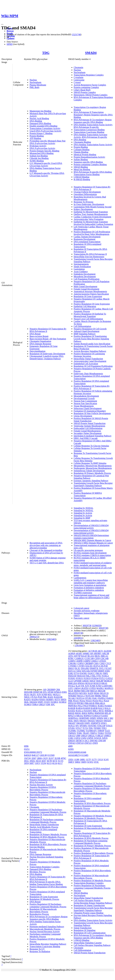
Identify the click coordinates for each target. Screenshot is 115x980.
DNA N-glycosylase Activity (42, 148)
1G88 (77, 760)
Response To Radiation (40, 951)
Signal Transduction (83, 928)
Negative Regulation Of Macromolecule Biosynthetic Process (47, 793)
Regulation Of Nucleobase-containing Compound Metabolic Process (46, 821)
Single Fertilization (82, 267)
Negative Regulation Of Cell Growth (90, 329)
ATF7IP (77, 656)
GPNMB (77, 681)
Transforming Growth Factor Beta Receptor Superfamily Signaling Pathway (93, 484)
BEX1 (98, 656)
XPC (53, 704)
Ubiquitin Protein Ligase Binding (89, 913)
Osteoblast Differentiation (85, 194)
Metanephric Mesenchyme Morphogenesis (93, 466)
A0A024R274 (74, 755)
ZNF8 (95, 743)
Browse (10, 31)
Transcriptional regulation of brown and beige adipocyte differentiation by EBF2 (92, 596)
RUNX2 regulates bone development (90, 553)
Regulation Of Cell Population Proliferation (93, 366)
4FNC (64, 758)
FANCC (91, 673)
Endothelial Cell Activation (86, 364)
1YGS (100, 760)
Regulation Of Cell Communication (90, 933)
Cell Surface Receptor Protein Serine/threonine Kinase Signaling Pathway (93, 902)
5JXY (37, 763)
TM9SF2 (72, 733)
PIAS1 (76, 701)
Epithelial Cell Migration (85, 306)
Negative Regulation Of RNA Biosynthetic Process (43, 788)
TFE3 (104, 728)
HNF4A (81, 683)
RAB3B (94, 708)
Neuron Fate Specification (85, 403)
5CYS (60, 761)
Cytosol (77, 82)
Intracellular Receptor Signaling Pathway (48, 944)
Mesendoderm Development (86, 396)
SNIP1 (40, 702)
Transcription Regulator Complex (89, 75)
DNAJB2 (85, 668)
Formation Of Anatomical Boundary (90, 411)
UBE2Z (100, 736)
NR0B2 (98, 696)
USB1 (71, 738)
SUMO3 (28, 704)
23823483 (51, 639)
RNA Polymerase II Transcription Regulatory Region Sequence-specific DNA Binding (93, 115)
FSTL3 (102, 678)
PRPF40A (73, 706)
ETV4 (77, 673)
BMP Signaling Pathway (85, 334)
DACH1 (89, 666)
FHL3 (94, 676)
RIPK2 (91, 713)
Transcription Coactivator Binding (89, 132)
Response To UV (37, 949)
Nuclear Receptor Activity (41, 785)
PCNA (34, 697)
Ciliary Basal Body (82, 90)
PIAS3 (89, 701)
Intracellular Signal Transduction (88, 359)
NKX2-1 (57, 695)
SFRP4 (100, 718)
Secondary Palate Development (88, 433)
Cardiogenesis (80, 578)
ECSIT (108, 668)
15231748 (76, 35)
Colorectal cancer (82, 608)
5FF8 (26, 763)
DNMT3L (94, 668)
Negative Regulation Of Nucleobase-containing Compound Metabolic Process (48, 811)
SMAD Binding (81, 167)
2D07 (34, 758)
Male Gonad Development (86, 286)
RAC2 (101, 708)
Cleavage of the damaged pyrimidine (46, 550)
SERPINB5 (84, 718)
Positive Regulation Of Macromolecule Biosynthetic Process (91, 877)
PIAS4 (95, 701)
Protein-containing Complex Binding (90, 164)
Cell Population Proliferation (87, 279)
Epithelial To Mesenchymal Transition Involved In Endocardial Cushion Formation (93, 223)
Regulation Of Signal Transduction (89, 905)
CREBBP (51, 690)
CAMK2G (79, 658)
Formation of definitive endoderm (89, 588)
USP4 (84, 738)
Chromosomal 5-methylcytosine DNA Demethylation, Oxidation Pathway (47, 357)
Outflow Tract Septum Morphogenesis (91, 214)
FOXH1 (72, 678)
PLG (101, 701)
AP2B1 (79, 653)
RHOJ (85, 713)
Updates (11, 38)
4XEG (32, 761)
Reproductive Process (39, 914)
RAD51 (27, 699)
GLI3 (71, 681)
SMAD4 (91, 53)
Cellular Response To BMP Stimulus (90, 463)
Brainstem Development (85, 239)
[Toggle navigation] (2, 24)
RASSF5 (88, 711)
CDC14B (104, 658)
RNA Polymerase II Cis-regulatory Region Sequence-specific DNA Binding (93, 121)
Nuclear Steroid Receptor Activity (45, 932)
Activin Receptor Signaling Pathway (90, 351)
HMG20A (73, 683)
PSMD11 (93, 706)
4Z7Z (55, 761)
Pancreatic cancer (82, 618)
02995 (71, 749)
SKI (111, 718)
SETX (57, 699)
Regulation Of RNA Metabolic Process (47, 837)
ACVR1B (93, 651)
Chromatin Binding (82, 142)
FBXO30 (72, 676)
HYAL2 (72, 686)
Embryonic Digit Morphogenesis (88, 374)
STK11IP (101, 726)
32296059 (96, 626)
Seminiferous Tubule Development (89, 471)
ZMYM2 (94, 741)
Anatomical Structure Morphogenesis (90, 291)
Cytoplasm (79, 77)
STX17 (79, 728)
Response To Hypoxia (84, 202)
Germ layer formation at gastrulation (90, 585)
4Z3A (38, 761)
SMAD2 (91, 721)
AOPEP (72, 653)
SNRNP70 (96, 723)
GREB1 (85, 681)
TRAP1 (86, 733)
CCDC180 (89, 658)
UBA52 (72, 736)
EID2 (79, 671)
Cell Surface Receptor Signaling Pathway (92, 945)
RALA (107, 708)
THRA (35, 704)
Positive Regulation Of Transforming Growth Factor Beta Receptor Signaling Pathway (91, 339)
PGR (40, 697)
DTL (45, 692)
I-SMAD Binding (82, 177)
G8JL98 (43, 755)
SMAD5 (107, 721)
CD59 (97, 658)
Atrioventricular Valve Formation (89, 219)
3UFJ (45, 758)
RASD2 (72, 711)
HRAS (104, 683)
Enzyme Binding (37, 847)
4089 (70, 746)
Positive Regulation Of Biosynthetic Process (93, 853)
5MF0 (84, 762)
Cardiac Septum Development (87, 237)
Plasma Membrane (38, 85)
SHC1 (106, 718)
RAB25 (109, 706)
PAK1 (95, 698)
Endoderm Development (85, 274)
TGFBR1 (72, 731)
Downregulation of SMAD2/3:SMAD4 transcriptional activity (91, 527)
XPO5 (105, 738)
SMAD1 (83, 721)
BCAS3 (91, 656)
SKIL (26, 702)
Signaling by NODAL (84, 508)
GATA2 (109, 678)
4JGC (27, 761)
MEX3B (102, 691)
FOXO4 (95, 678)
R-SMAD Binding (82, 179)
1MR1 (82, 760)
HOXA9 (89, 683)
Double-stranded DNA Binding (43, 126)
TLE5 (107, 731)
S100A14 (96, 716)
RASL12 (80, 711)
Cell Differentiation (82, 326)
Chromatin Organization (40, 341)
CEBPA (72, 661)
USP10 (77, 738)
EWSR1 (83, 673)
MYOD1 (83, 693)
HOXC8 (97, 683)
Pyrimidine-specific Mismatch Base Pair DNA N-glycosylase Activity (48, 142)
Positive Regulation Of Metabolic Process (92, 881)
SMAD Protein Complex (85, 92)
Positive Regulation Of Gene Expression (92, 304)
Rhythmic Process (38, 872)
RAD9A (35, 699)
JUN (39, 695)
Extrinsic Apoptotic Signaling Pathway (91, 481)
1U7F (88, 760)
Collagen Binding (82, 150)
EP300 (51, 692)
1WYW (27, 758)
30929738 (87, 626)
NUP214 (80, 698)
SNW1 (104, 723)
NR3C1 (27, 697)
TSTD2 (108, 733)
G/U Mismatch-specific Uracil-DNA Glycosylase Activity (46, 164)
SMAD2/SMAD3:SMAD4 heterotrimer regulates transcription (91, 537)
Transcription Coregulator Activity (45, 128)
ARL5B (105, 653)
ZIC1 (87, 741)
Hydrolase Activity (38, 146)
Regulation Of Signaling (85, 930)
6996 (26, 746)
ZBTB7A (80, 741)
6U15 (49, 763)
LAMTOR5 (107, 686)
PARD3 (110, 698)
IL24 (78, 686)
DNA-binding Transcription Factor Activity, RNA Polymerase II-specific (93, 126)
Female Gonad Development (87, 289)
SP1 (77, 726)
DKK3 (71, 668)
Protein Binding (37, 136)
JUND (98, 686)
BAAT (84, 656)
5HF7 (32, 763)
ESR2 (71, 673)
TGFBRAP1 (91, 731)
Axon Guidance (81, 272)
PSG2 (80, 706)
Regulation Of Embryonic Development (47, 354)
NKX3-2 (81, 696)
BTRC (71, 658)
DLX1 (77, 668)
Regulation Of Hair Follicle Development (92, 413)
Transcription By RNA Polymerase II (90, 254)
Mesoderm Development (85, 276)
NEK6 (96, 693)
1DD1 (71, 760)
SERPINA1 (73, 718)
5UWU (90, 762)
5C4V (106, 760)
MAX (71, 691)
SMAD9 (80, 723)
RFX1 (101, 711)
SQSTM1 (92, 726)
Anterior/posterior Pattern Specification (91, 294)
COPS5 (81, 663)
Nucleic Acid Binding (39, 118)
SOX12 (72, 726)
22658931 (78, 638)
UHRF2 (107, 736)
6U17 (60, 763)
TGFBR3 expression (83, 593)
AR (44, 690)
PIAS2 (82, 701)
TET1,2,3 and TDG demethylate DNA (47, 563)
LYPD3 (92, 688)
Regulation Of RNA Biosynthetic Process (48, 844)
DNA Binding (36, 121)
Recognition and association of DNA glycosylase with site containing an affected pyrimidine (46, 545)
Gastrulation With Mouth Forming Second (93, 207)
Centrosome (79, 80)
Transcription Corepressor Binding (89, 130)
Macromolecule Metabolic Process (45, 929)
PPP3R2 (80, 703)
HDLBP (100, 681)
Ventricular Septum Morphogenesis (90, 426)
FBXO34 (81, 676)
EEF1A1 (72, 671)
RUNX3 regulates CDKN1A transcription (92, 555)
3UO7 (51, 758)
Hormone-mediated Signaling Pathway (47, 927)
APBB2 (86, 653)
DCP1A (97, 666)
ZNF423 (72, 743)
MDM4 (77, 691)
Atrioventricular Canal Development (90, 361)
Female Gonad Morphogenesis (87, 431)
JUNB (44, 695)
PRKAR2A (100, 703)
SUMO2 (63, 702)
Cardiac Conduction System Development (92, 217)
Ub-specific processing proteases (88, 550)
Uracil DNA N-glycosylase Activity (45, 131)
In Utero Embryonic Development (89, 204)
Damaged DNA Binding (40, 123)
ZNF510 (80, 743)
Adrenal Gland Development (87, 331)
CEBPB (79, 661)
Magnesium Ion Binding (40, 111)
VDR (48, 704)
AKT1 (100, 651)
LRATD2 (85, 688)
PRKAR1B (89, 703)
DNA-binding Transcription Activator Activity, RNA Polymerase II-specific (91, 136)
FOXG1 (105, 676)
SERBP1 (50, 699)
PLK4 (106, 701)
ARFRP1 (97, 653)
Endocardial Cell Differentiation (88, 428)
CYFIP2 (81, 666)
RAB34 (79, 708)
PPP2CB (72, 703)
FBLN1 (99, 673)
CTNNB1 (72, 666)
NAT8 (90, 693)
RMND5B (99, 713)
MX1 (50, 695)
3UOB (57, 758)
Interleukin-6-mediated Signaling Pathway (93, 436)
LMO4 (77, 688)
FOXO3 (87, 678)
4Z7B (49, 761)
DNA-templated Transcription (87, 242)
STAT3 (47, 702)
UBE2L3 (92, 736)
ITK (82, 686)
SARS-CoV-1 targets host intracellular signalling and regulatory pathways (91, 581)
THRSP (101, 731)
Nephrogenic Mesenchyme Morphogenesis (93, 468)
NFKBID (72, 696)
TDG (46, 53)
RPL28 (108, 713)
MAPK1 (100, 688)
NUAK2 (72, 698)
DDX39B (28, 692)
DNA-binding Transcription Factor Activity (93, 145)
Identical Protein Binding (85, 155)
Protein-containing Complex (86, 87)
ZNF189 (102, 741)
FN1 (99, 676)
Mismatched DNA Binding (42, 153)
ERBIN (101, 671)
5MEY (71, 762)
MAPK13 (109, 688)
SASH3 (105, 716)
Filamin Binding (81, 152)
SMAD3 (99, 721)
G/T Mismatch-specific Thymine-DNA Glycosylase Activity (47, 174)
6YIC (97, 762)
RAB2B (72, 708)
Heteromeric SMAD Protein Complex (91, 95)
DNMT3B (38, 692)
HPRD (10, 44)
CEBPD (87, 661)
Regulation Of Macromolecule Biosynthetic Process (43, 910)
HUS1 (27, 695)
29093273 (34, 637)
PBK (70, 701)
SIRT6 (63, 699)
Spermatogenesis (81, 264)
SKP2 (76, 721)
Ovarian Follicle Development (87, 192)
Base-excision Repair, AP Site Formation (48, 339)
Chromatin (78, 67)
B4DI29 (28, 755)
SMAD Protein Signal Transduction (90, 423)
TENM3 (97, 728)
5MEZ (78, 762)
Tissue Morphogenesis (84, 406)
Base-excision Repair (39, 336)
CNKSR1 (72, 663)
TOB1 (79, 733)
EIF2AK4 (86, 671)
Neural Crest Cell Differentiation (88, 319)
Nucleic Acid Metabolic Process (44, 827)
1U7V (94, 760)
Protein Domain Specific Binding (44, 151)
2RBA (40, 758)
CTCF (108, 663)
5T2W (43, 763)
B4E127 (35, 755)
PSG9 (86, 706)
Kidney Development (83, 209)
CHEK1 (94, 661)
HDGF (93, 681)
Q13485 (85, 755)
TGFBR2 (81, 731)
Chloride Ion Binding (39, 158)
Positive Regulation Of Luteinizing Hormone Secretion (89, 355)
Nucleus (33, 80)
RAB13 (101, 706)
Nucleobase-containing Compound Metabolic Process (45, 935)
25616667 (79, 645)
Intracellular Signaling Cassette (88, 943)
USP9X (90, 738)
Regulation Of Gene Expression (88, 296)
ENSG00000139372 (33, 752)
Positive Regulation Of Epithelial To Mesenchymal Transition (90, 315)
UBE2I (42, 704)
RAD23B (58, 697)
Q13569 (51, 755)
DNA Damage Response (40, 344)
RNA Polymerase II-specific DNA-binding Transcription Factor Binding (93, 173)
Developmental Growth (84, 398)
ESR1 (64, 692)
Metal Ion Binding (82, 169)
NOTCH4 (90, 696)
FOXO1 (79, 678)
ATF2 (71, 656)
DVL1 (102, 668)
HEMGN (108, 681)
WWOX (98, 738)
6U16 (55, 763)
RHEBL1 (109, 711)
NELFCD (104, 693)
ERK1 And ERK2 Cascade (86, 438)
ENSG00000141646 (77, 752)
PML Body (35, 87)
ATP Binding (35, 138)
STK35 (109, 726)
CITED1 (102, 661)
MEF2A (94, 691)
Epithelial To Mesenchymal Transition (91, 212)
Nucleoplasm (35, 82)
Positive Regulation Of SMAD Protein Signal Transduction (91, 420)
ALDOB (107, 651)
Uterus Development (83, 416)
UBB (78, 736)
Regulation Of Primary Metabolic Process (92, 473)
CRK (58, 690)
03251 (27, 749)
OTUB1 (88, 698)
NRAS (105, 696)
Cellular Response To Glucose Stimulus (91, 446)
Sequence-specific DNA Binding (88, 162)
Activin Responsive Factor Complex (90, 85)
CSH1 (96, 663)
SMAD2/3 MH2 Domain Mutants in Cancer (93, 543)
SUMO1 (55, 702)
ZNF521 (88, 743)
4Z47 (44, 761)
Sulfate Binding (81, 160)
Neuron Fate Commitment (85, 401)
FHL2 (88, 676)
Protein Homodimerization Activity (90, 157)
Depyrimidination (37, 351)
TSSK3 (101, 733)
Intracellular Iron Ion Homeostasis (89, 257)
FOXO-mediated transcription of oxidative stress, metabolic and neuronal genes (93, 564)
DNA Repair (35, 334)
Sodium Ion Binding (39, 156)
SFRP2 (93, 718)
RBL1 (95, 711)
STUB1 (72, 728)
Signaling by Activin (83, 513)
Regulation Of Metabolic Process (44, 899)
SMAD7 (72, 723)
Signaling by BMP (82, 518)
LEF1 (71, 688)
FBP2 (105, 673)
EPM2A (58, 692)
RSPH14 (88, 716)
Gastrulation (79, 269)
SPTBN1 (83, 726)
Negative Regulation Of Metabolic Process (93, 816)
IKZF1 (33, 695)
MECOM (85, 691)
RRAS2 (80, 716)
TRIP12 (94, 733)
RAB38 (87, 708)
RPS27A (72, 716)
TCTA (85, 728)
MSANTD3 (73, 693)
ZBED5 (72, 741)
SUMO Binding (37, 161)
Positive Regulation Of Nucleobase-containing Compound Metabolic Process (48, 905)
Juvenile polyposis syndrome (87, 611)
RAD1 (51, 697)
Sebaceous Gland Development (88, 408)
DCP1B (104, 666)
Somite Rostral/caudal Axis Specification (92, 344)
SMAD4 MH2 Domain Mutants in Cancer (92, 540)
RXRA (42, 699)
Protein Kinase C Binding (41, 133)
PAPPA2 (102, 698)
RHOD (71, 713)
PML (45, 697)
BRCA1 (105, 656)
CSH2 (102, 663)
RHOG (78, 713)
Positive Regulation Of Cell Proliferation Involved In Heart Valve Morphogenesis (92, 233)
